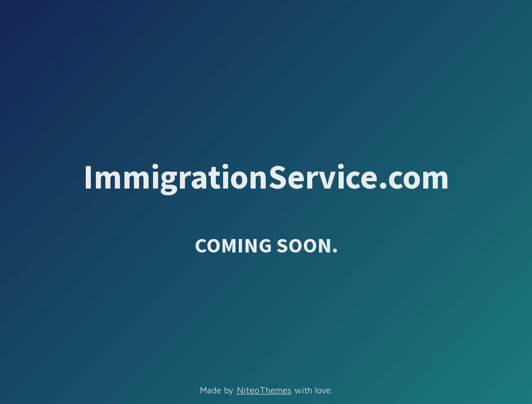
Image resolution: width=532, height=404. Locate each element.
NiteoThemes (264, 390)
